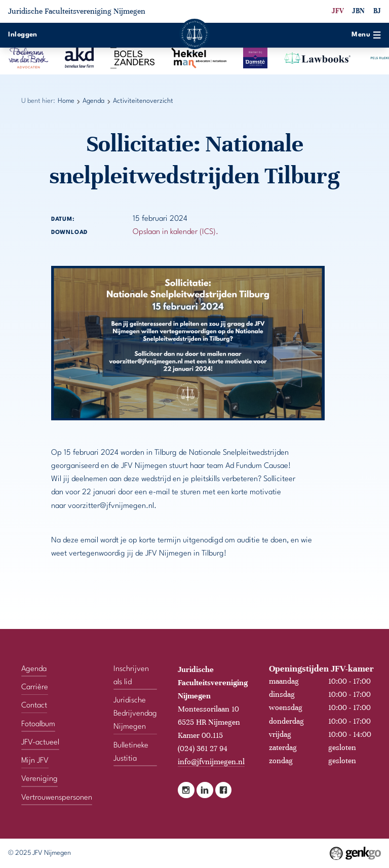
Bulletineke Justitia (131, 752)
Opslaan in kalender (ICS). (176, 232)
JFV (338, 11)
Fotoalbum (38, 724)
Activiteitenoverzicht (143, 101)
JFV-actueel (40, 743)
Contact (34, 706)
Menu (366, 35)
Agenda (93, 101)
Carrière (35, 687)
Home (66, 101)
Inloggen (23, 35)
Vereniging (40, 779)
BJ (377, 11)
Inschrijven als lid (131, 676)
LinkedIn (205, 790)
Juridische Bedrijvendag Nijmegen (135, 714)
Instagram (186, 790)
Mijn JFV (35, 761)
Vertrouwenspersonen (57, 798)
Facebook (224, 790)
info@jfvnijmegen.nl (211, 762)
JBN (358, 11)
